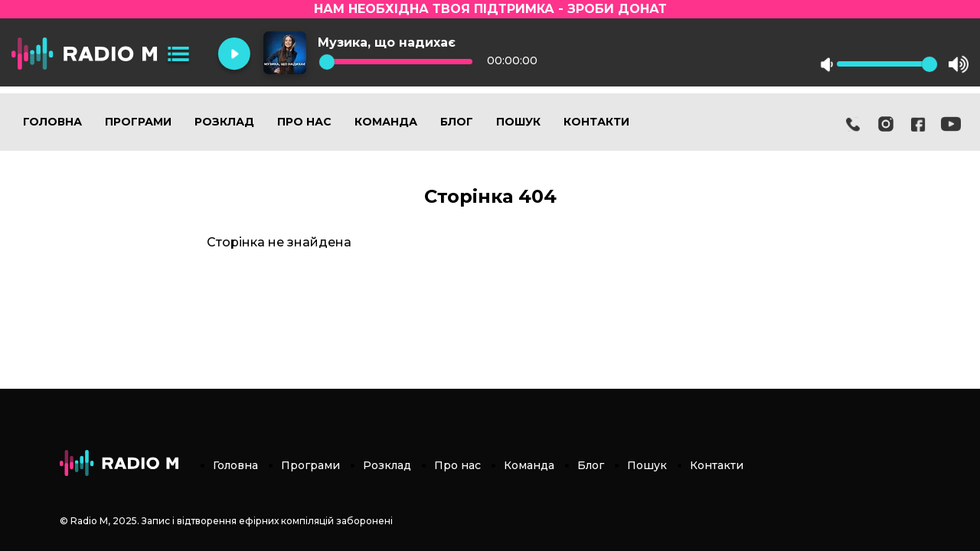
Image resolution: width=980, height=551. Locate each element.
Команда (386, 122)
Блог (457, 122)
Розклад (224, 122)
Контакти (596, 122)
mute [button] (827, 64)
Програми (138, 122)
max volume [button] (959, 64)
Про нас (304, 122)
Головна (52, 122)
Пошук (518, 122)
